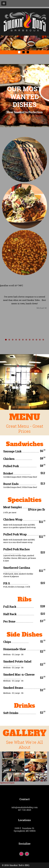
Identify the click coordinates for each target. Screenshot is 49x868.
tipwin (3, 783)
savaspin (10, 783)
